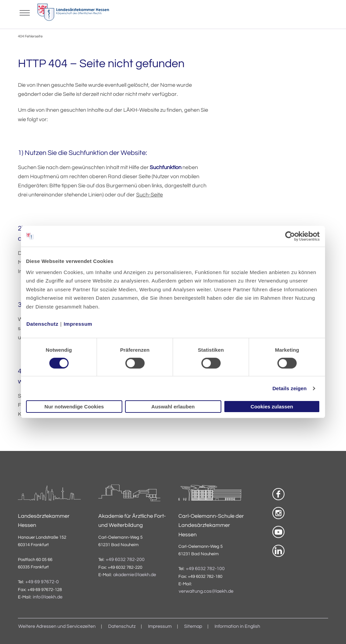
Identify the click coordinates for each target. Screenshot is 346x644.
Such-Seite (150, 195)
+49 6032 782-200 (125, 560)
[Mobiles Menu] (25, 12)
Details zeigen (289, 388)
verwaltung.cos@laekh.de (206, 591)
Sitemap (193, 626)
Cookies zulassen (272, 407)
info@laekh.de (48, 597)
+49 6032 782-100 (205, 569)
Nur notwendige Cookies (74, 407)
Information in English (237, 626)
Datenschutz (42, 324)
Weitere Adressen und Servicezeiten (57, 626)
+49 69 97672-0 (42, 582)
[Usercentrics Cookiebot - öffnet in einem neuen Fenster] (290, 236)
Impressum (78, 324)
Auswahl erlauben (173, 407)
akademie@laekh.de (135, 575)
